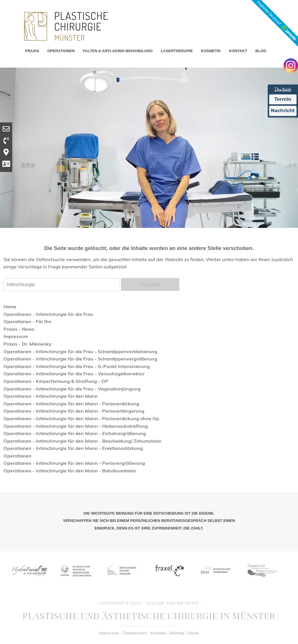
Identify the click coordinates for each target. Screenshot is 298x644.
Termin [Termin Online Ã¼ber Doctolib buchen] (283, 99)
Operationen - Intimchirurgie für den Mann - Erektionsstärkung (73, 448)
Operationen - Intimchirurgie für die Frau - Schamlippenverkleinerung (80, 351)
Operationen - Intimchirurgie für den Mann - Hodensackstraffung (76, 426)
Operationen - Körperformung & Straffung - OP (56, 381)
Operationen (17, 456)
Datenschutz (135, 633)
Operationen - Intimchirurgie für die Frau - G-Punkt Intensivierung (77, 366)
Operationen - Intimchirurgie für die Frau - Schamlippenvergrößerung (80, 359)
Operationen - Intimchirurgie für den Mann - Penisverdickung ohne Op (81, 418)
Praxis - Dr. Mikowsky (28, 344)
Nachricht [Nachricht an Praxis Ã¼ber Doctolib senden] (283, 111)
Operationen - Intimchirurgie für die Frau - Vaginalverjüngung (72, 389)
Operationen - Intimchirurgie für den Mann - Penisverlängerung (74, 411)
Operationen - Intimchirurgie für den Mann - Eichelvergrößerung (75, 433)
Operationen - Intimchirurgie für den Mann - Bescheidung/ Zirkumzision (83, 441)
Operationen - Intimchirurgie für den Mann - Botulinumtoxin (70, 471)
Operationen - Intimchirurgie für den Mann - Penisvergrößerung (74, 463)
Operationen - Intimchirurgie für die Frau (48, 314)
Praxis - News (19, 329)
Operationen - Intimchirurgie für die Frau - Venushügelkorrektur (74, 374)
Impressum (16, 336)
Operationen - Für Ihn (28, 321)
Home (10, 307)
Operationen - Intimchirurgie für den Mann (51, 396)
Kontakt (158, 633)
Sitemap (177, 633)
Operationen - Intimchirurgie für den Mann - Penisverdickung (71, 404)
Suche (194, 633)
